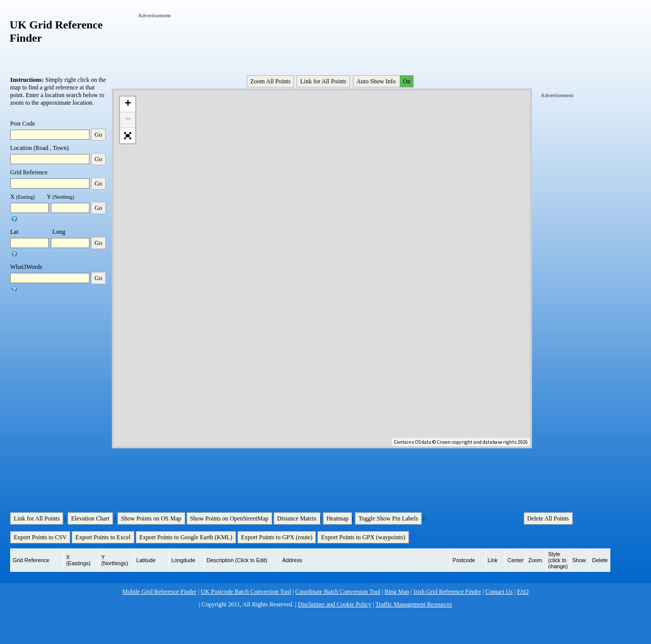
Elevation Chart (91, 518)
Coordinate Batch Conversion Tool (338, 592)
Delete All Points (548, 518)
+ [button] (128, 104)
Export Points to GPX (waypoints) (363, 537)
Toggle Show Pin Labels (389, 518)
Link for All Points (323, 81)
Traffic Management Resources (414, 604)
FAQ (523, 592)
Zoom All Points (270, 81)
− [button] (128, 120)
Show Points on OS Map (151, 518)
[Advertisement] (323, 42)
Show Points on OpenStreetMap (229, 518)
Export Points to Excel (103, 537)
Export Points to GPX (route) (277, 537)
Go (98, 135)
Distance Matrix (297, 518)
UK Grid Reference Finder (56, 31)
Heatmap (337, 518)
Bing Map (397, 592)
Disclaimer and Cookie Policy (335, 604)
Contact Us (499, 592)
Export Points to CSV (40, 537)
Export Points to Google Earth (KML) (186, 537)
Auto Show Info (384, 81)
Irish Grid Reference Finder (447, 592)
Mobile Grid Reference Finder (160, 592)
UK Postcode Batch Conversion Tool (246, 592)
